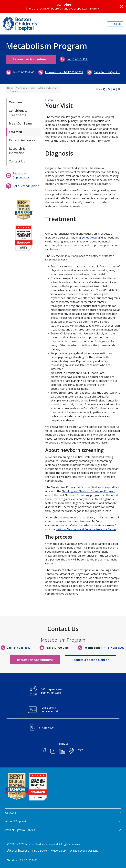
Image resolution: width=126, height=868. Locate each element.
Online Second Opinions (84, 851)
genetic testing (91, 238)
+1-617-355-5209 (114, 648)
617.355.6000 (46, 728)
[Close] (121, 7)
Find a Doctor (40, 851)
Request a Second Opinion (90, 660)
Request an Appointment (31, 59)
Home (10, 88)
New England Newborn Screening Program (88, 491)
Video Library (59, 851)
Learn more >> (91, 9)
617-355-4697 (22, 648)
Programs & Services (25, 88)
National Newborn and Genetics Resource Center (86, 529)
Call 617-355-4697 (78, 59)
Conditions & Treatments (18, 113)
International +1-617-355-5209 (64, 72)
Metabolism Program (48, 88)
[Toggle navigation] (115, 24)
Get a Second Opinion (107, 72)
